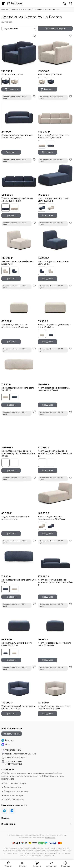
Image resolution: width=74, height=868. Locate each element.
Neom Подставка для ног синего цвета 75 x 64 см (54, 644)
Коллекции (26, 9)
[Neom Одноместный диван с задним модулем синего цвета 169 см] (55, 427)
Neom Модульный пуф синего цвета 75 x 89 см (17, 644)
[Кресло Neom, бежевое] (55, 51)
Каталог (15, 9)
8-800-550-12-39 (12, 729)
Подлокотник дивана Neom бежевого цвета (15, 518)
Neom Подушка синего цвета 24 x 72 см (19, 581)
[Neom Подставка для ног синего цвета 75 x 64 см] (55, 619)
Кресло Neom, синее (12, 75)
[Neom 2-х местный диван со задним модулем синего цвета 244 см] (55, 556)
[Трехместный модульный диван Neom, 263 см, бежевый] (55, 112)
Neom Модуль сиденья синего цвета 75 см (53, 263)
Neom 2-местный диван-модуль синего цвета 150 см (54, 389)
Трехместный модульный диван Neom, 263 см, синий (17, 200)
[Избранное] (34, 36)
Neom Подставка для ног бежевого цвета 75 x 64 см (15, 326)
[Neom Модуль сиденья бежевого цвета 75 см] (19, 238)
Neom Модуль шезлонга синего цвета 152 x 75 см (54, 200)
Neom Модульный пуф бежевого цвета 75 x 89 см (54, 326)
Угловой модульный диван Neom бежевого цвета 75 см (54, 707)
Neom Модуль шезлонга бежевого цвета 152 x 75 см (51, 518)
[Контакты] (71, 3)
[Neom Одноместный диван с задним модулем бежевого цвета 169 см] (19, 427)
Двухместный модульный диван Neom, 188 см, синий (17, 136)
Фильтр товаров (55, 28)
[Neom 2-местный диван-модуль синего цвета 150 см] (55, 364)
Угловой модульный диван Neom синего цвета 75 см (18, 707)
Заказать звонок (12, 734)
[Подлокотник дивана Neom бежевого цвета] (19, 493)
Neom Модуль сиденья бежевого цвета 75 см (18, 263)
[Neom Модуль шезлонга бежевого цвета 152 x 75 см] (55, 493)
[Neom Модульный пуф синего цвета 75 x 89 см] (19, 619)
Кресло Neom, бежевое (50, 75)
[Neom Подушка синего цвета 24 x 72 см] (19, 556)
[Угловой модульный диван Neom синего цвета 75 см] (19, 683)
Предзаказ (11, 152)
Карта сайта (50, 838)
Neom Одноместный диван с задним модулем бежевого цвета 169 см (18, 453)
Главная (5, 9)
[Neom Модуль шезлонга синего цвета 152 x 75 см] (55, 175)
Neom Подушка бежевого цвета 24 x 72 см (18, 389)
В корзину (11, 89)
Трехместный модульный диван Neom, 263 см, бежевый (54, 136)
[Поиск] (64, 3)
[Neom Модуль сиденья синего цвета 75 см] (55, 238)
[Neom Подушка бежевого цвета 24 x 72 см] (19, 364)
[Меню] (3, 3)
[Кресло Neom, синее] (19, 51)
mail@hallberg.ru (13, 750)
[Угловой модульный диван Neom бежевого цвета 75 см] (55, 683)
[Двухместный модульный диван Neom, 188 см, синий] (19, 112)
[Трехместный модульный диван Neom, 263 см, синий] (19, 175)
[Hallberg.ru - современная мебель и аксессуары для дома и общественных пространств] (15, 3)
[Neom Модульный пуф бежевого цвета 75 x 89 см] (55, 301)
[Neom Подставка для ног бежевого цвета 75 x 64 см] (19, 301)
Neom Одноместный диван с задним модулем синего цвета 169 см (55, 453)
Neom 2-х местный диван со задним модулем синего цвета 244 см (55, 582)
